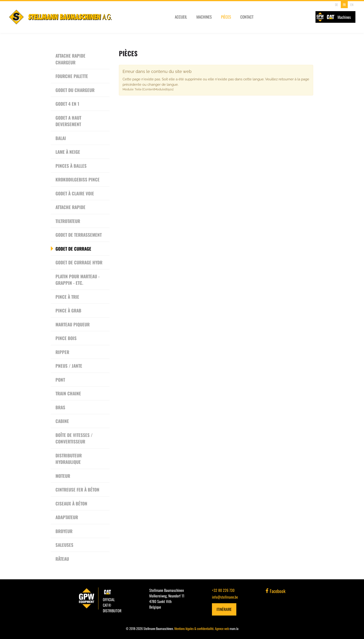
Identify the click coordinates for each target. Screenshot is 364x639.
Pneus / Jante (69, 366)
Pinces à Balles (71, 166)
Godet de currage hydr (79, 262)
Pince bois (66, 338)
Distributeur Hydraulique (69, 459)
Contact (247, 18)
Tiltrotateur (68, 221)
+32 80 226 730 (223, 590)
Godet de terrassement (79, 235)
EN (351, 5)
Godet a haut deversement (68, 121)
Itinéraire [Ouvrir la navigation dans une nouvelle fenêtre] (224, 609)
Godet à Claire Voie (75, 193)
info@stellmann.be (225, 597)
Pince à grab (68, 310)
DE (336, 5)
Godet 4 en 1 (67, 104)
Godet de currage (73, 249)
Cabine (62, 421)
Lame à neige (68, 152)
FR (344, 5)
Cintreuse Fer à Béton (77, 489)
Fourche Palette (72, 76)
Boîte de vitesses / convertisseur (74, 438)
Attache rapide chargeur (70, 59)
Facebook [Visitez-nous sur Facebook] (276, 591)
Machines (204, 18)
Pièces (226, 18)
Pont (60, 380)
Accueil (180, 18)
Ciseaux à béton (71, 503)
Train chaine (68, 393)
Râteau (62, 559)
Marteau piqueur (73, 324)
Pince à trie (67, 297)
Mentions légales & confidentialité (194, 628)
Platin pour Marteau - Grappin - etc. (78, 280)
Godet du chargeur (75, 90)
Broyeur (64, 531)
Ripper (62, 352)
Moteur (63, 476)
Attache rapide (70, 207)
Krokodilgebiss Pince (78, 179)
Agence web (222, 628)
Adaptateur (67, 517)
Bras (60, 407)
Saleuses (64, 545)
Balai (61, 138)
